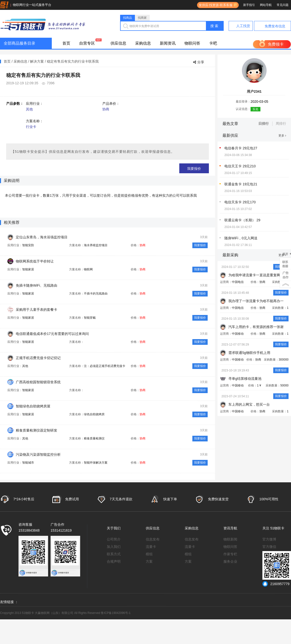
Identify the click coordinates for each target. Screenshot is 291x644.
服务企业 (230, 561)
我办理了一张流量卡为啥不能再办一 (256, 301)
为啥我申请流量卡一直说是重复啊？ (256, 275)
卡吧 (213, 43)
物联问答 (192, 43)
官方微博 (269, 539)
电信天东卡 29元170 (240, 202)
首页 (66, 43)
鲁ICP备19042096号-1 (116, 613)
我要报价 (194, 169)
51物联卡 (277, 528)
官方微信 (269, 547)
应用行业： (35, 104)
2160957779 (276, 584)
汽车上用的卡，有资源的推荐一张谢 (256, 327)
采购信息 (143, 43)
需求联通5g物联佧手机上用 (249, 353)
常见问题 (283, 5)
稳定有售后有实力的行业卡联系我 (73, 61)
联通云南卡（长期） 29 (242, 220)
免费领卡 (276, 44)
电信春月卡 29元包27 (241, 148)
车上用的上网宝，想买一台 (249, 404)
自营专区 (87, 43)
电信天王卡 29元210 (240, 166)
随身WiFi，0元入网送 (241, 238)
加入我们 (114, 547)
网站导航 (266, 5)
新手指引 (249, 5)
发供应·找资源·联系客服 (215, 5)
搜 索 (214, 26)
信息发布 (153, 539)
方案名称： (35, 121)
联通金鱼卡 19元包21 (241, 184)
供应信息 (118, 43)
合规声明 (114, 561)
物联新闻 (230, 539)
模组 (149, 554)
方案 (149, 561)
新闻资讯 (168, 43)
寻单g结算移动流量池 (245, 379)
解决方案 (37, 61)
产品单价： (111, 104)
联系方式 (114, 554)
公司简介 (114, 539)
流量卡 (151, 547)
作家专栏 (230, 554)
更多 (282, 136)
